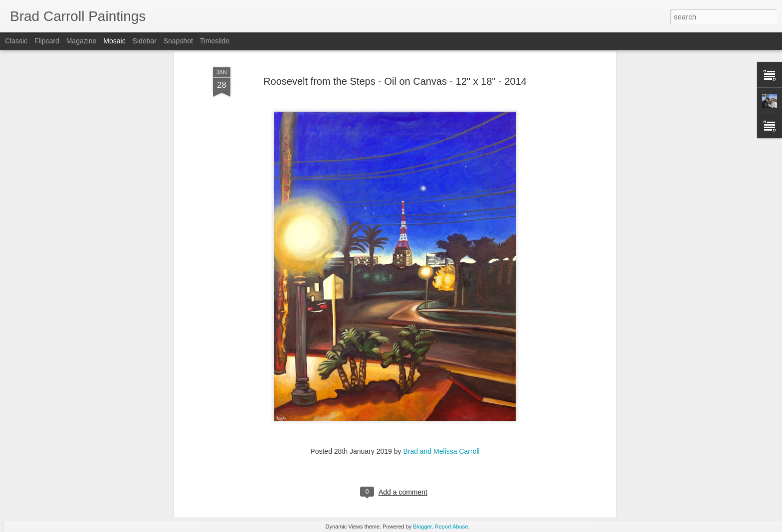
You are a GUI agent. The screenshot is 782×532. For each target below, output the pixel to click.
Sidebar (145, 41)
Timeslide (215, 41)
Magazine (82, 41)
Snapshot (178, 41)
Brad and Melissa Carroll (441, 391)
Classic (16, 41)
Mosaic (114, 41)
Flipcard (47, 41)
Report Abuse (452, 527)
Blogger (422, 527)
